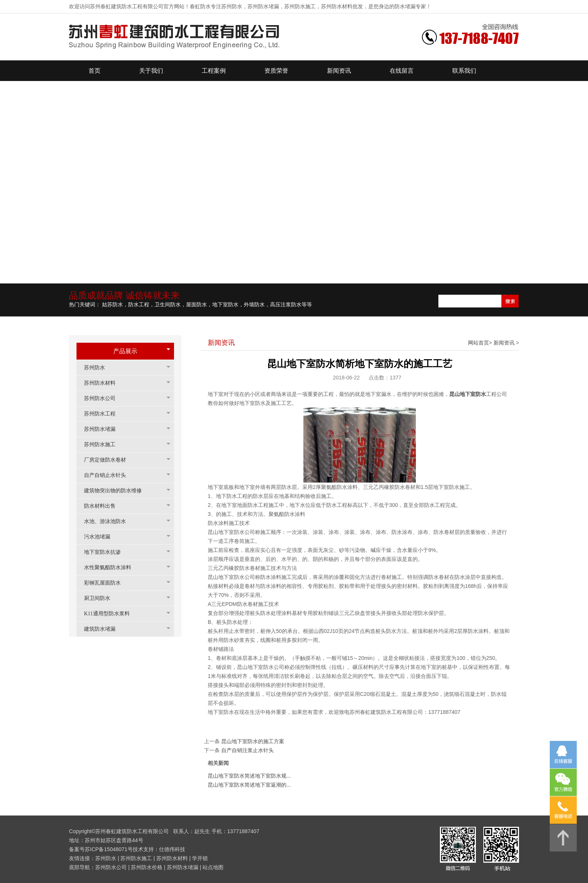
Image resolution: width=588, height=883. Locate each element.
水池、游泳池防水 (109, 521)
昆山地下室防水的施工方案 (253, 741)
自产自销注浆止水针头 (247, 750)
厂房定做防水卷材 (109, 460)
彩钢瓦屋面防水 (106, 583)
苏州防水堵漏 (103, 429)
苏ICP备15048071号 (109, 849)
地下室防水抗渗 (106, 552)
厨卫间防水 (101, 598)
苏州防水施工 (103, 444)
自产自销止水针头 (109, 475)
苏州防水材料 (103, 383)
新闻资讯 (504, 343)
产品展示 (125, 351)
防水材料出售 (103, 506)
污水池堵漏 (101, 537)
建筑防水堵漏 (103, 629)
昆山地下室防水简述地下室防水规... (249, 776)
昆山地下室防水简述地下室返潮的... (249, 785)
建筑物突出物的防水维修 (117, 491)
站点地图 (213, 867)
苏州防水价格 (147, 867)
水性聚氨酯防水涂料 (111, 567)
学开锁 (200, 858)
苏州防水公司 (103, 398)
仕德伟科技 (172, 849)
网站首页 (478, 343)
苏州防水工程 (103, 414)
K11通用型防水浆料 (111, 614)
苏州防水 (98, 368)
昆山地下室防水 (468, 394)
